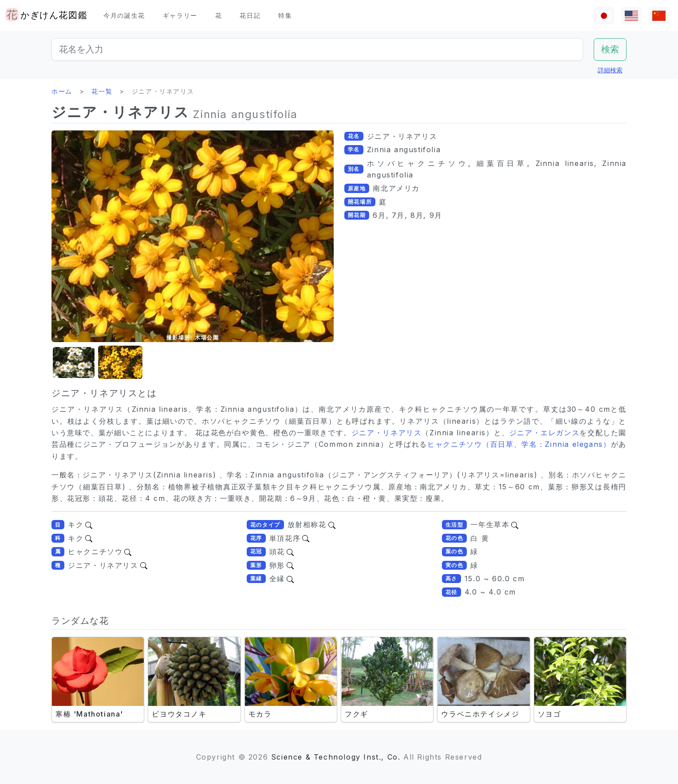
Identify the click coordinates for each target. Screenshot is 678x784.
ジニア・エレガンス (545, 433)
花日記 (250, 15)
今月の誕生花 (124, 15)
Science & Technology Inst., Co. (336, 757)
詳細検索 (610, 70)
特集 (285, 15)
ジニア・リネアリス (387, 433)
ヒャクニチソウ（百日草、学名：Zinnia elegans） (519, 444)
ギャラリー (180, 15)
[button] (74, 363)
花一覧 (102, 91)
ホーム (62, 91)
